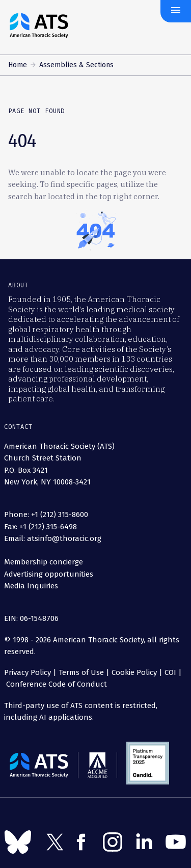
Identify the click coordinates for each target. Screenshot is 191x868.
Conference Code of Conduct (56, 684)
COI (170, 672)
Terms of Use (81, 672)
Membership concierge (44, 562)
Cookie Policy (134, 672)
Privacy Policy (28, 672)
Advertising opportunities (49, 574)
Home (18, 65)
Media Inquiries (31, 586)
